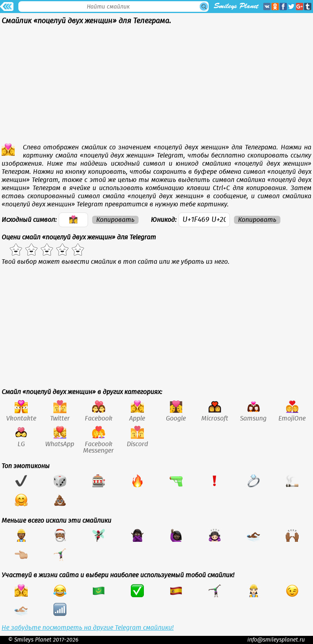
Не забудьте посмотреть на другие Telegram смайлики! (88, 628)
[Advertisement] (156, 86)
